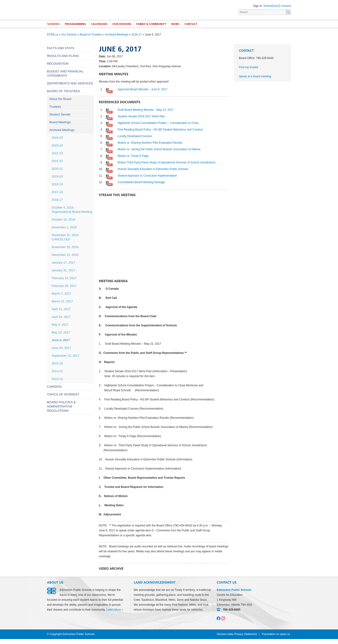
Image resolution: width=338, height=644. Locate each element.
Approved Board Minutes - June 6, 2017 (142, 89)
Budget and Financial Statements (65, 73)
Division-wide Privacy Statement (237, 634)
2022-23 (57, 153)
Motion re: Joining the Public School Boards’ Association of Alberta (159, 149)
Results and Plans (63, 56)
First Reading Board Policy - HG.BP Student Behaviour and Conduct (160, 130)
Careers (54, 387)
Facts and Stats (61, 48)
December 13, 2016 (65, 255)
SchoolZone (271, 6)
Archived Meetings (117, 35)
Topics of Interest (63, 394)
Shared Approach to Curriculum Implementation (147, 176)
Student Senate (60, 114)
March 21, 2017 (62, 301)
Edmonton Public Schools (88, 10)
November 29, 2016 (65, 247)
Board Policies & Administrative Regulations (61, 406)
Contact (191, 24)
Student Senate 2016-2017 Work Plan (141, 116)
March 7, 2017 (61, 294)
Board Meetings (60, 122)
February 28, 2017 (64, 286)
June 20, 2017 (61, 348)
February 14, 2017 (64, 278)
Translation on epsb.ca (276, 634)
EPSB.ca (53, 35)
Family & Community (151, 24)
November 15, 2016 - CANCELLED (66, 237)
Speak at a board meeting (255, 76)
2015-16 (57, 363)
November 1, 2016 (64, 227)
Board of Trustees (91, 35)
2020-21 (57, 169)
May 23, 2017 (61, 332)
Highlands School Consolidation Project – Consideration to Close (158, 123)
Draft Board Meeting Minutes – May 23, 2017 (146, 110)
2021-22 (57, 161)
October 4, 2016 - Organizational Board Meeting (72, 210)
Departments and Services (70, 83)
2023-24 (57, 145)
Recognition (58, 64)
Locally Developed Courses (135, 136)
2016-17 (137, 35)
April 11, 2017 (61, 309)
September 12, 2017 (65, 356)
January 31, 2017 (63, 270)
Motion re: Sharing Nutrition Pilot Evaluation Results (150, 143)
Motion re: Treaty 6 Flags (133, 156)
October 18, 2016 (63, 219)
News (175, 24)
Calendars (99, 24)
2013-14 (57, 379)
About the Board (60, 99)
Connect (286, 6)
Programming (75, 24)
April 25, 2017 (61, 317)
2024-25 (57, 138)
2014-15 (57, 371)
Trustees (55, 107)
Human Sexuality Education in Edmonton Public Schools (153, 169)
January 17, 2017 (63, 263)
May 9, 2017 (60, 325)
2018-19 (57, 184)
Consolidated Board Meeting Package (141, 182)
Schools (54, 24)
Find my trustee (249, 67)
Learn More (113, 610)
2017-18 (57, 192)
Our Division (122, 24)
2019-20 (57, 176)
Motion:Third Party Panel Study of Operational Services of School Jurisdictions (167, 162)
